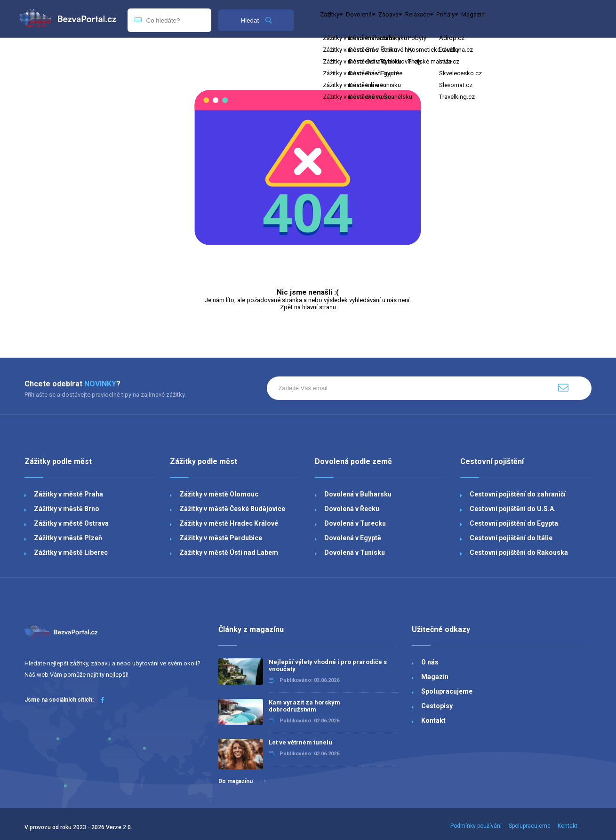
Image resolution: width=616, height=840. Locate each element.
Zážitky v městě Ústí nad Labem (229, 552)
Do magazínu (242, 781)
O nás (430, 662)
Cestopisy (437, 706)
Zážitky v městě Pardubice (221, 538)
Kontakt (433, 720)
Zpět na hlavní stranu (308, 307)
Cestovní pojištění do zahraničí (518, 494)
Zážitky (340, 19)
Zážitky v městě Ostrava (71, 523)
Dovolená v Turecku (355, 523)
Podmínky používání (476, 826)
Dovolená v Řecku (352, 509)
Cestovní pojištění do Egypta (514, 523)
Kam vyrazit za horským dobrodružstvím (304, 706)
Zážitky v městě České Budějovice (232, 509)
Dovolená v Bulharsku (358, 494)
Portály (526, 19)
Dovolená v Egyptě (353, 538)
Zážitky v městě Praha (68, 494)
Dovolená (387, 19)
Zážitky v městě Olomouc (219, 494)
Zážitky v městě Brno (67, 509)
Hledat (256, 20)
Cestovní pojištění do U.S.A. (513, 509)
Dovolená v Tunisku (355, 552)
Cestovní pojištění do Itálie (511, 538)
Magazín (568, 19)
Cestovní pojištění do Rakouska (519, 552)
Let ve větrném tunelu (300, 742)
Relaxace (480, 19)
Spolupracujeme (447, 691)
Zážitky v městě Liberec (71, 552)
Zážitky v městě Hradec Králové (229, 523)
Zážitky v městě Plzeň (68, 538)
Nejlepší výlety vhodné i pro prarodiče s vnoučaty (328, 665)
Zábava (433, 19)
